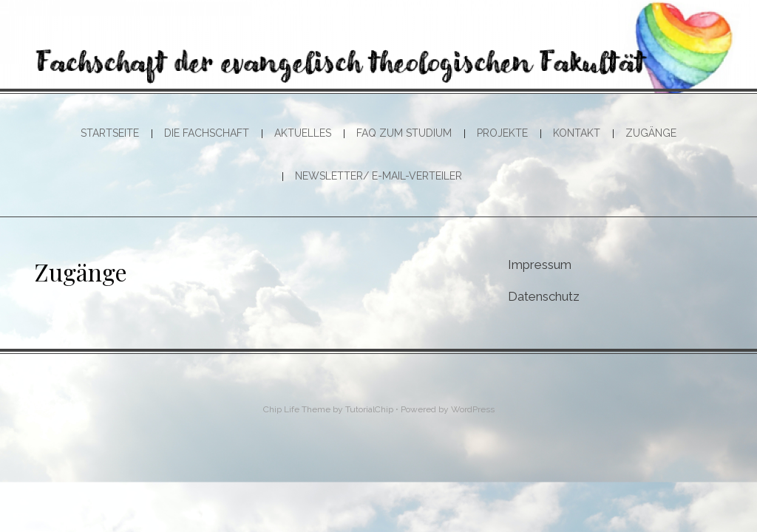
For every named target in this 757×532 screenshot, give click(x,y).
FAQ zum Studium (404, 133)
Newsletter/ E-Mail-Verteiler (378, 176)
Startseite (110, 133)
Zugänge (651, 133)
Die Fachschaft (207, 133)
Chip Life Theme (297, 409)
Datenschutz (544, 296)
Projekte (502, 133)
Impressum (540, 265)
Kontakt (577, 133)
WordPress (473, 409)
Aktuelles (303, 133)
